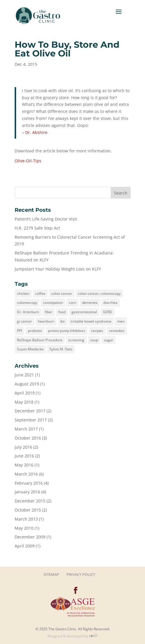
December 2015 (30, 501)
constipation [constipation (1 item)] (53, 303)
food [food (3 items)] (62, 312)
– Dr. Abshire (35, 132)
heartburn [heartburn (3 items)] (46, 321)
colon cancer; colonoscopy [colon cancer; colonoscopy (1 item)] (99, 293)
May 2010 (24, 528)
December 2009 (30, 537)
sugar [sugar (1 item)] (109, 340)
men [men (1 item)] (121, 321)
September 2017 (31, 420)
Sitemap (51, 574)
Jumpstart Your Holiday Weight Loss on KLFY (58, 269)
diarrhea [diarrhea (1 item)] (110, 303)
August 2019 (27, 384)
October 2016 (28, 438)
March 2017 (26, 429)
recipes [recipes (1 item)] (97, 331)
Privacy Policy (81, 574)
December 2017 (30, 411)
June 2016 (24, 456)
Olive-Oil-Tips (28, 161)
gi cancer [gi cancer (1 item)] (24, 321)
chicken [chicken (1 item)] (23, 293)
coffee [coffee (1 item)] (40, 293)
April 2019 (25, 393)
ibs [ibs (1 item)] (62, 321)
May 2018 (24, 402)
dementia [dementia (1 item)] (90, 303)
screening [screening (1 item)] (76, 340)
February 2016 (29, 483)
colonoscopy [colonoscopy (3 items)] (27, 303)
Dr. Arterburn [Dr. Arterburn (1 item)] (28, 312)
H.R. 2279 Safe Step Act (37, 228)
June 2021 (24, 375)
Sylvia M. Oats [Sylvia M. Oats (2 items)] (61, 349)
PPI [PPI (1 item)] (19, 331)
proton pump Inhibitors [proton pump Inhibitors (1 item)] (67, 331)
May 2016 (24, 465)
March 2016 (26, 474)
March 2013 (26, 519)
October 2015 (28, 510)
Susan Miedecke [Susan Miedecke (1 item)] (30, 349)
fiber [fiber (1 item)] (49, 312)
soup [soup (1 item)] (94, 340)
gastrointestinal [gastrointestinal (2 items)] (84, 312)
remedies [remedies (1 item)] (117, 331)
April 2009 (25, 546)
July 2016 (23, 447)
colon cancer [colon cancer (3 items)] (62, 293)
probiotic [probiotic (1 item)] (35, 331)
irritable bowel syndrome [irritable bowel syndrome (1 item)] (91, 321)
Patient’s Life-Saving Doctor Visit (46, 219)
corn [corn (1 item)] (72, 303)
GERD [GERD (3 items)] (108, 312)
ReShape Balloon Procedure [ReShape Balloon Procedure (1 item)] (40, 340)
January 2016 (27, 492)
